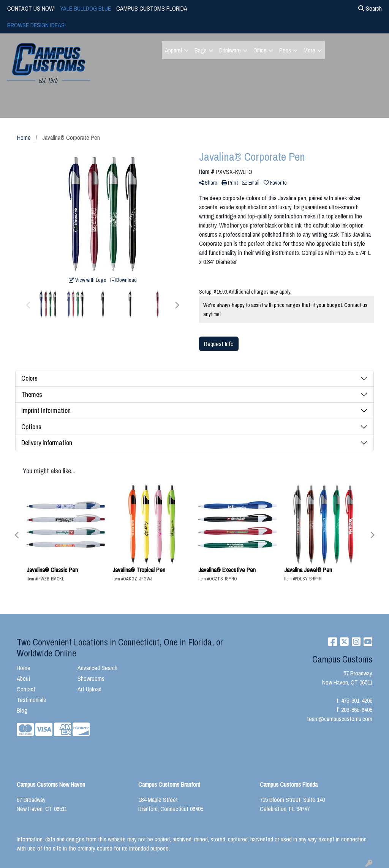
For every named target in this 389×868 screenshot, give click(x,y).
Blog (22, 710)
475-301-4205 (357, 700)
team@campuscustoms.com (340, 719)
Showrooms (91, 678)
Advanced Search (97, 668)
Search (370, 8)
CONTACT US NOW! (31, 8)
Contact (26, 689)
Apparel (173, 50)
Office (260, 50)
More (309, 50)
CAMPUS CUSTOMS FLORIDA (152, 8)
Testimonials (31, 700)
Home (24, 668)
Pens (285, 50)
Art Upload (89, 689)
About (24, 678)
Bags (201, 50)
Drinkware (230, 50)
